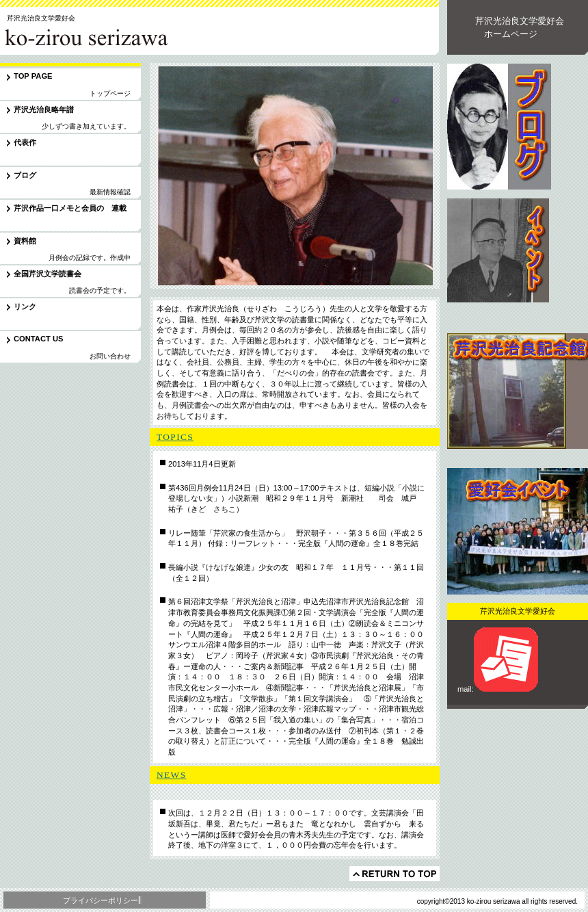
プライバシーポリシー (101, 900)
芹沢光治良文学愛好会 (95, 37)
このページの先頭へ (395, 874)
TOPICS (175, 437)
